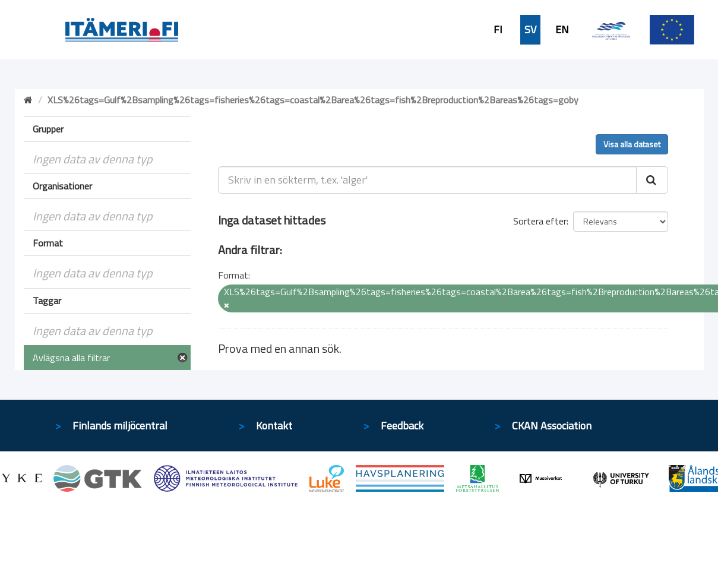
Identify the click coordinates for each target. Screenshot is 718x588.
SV (530, 30)
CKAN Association (552, 426)
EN (562, 30)
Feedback (402, 426)
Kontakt (274, 426)
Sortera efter (540, 221)
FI (498, 30)
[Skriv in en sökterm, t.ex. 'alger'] (427, 180)
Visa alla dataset (632, 144)
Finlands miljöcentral (120, 426)
